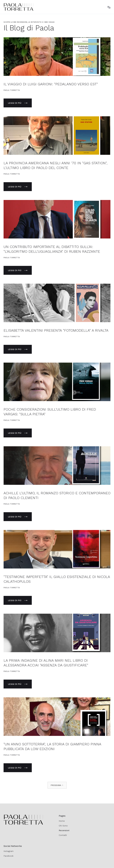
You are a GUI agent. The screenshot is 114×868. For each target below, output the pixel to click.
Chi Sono (63, 826)
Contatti (63, 835)
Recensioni (64, 830)
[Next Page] (57, 785)
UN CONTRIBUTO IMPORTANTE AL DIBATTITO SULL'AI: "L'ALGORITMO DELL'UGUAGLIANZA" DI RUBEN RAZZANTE (52, 249)
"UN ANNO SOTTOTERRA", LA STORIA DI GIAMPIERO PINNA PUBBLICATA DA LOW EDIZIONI (52, 747)
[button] (109, 7)
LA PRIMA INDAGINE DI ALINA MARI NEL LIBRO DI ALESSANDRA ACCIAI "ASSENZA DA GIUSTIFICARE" (46, 663)
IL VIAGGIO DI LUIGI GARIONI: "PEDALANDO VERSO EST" (51, 84)
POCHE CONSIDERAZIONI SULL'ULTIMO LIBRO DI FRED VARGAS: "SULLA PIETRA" (50, 412)
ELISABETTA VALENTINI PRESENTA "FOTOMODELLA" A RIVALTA (56, 330)
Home (62, 821)
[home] (18, 7)
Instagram (9, 851)
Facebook (8, 856)
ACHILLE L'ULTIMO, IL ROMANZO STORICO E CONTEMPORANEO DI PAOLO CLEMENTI (57, 495)
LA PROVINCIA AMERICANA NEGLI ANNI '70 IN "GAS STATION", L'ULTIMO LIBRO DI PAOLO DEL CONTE (55, 165)
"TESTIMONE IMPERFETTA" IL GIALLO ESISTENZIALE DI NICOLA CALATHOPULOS (57, 579)
